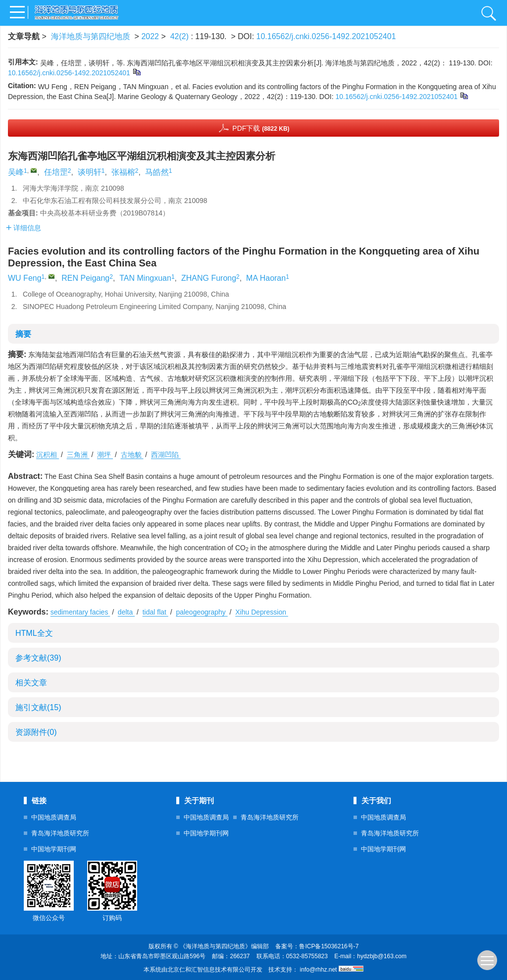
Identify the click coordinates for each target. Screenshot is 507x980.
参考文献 (38, 658)
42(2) (181, 36)
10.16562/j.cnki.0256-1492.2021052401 (326, 36)
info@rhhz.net (319, 970)
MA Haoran (266, 278)
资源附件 (36, 732)
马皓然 (157, 172)
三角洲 (78, 455)
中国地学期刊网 (54, 849)
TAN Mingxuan (145, 278)
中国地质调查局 (54, 817)
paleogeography (202, 612)
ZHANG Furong (209, 278)
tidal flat (155, 612)
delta (126, 612)
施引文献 (38, 707)
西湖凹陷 (166, 455)
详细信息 (24, 228)
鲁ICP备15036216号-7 (329, 946)
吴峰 (16, 172)
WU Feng (25, 278)
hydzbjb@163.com (382, 956)
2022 (150, 36)
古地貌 (132, 455)
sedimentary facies (80, 612)
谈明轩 (90, 172)
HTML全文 (34, 633)
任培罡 (56, 172)
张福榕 (123, 172)
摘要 (23, 334)
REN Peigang (85, 278)
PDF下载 (261, 128)
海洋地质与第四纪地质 (91, 36)
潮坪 (105, 455)
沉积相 (48, 455)
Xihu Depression (262, 612)
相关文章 (31, 683)
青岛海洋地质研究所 (60, 833)
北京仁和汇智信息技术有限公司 (209, 970)
